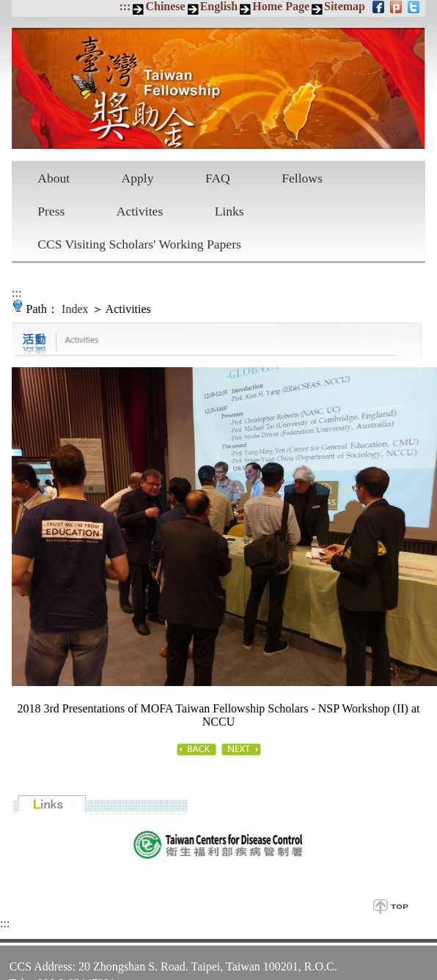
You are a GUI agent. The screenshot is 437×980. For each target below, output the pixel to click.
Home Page (281, 6)
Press (51, 211)
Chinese (165, 6)
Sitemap (345, 6)
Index (75, 309)
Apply (138, 178)
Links (229, 211)
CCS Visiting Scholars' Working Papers (139, 244)
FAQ (218, 178)
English (219, 6)
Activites (140, 211)
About (54, 178)
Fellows (302, 178)
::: (125, 6)
